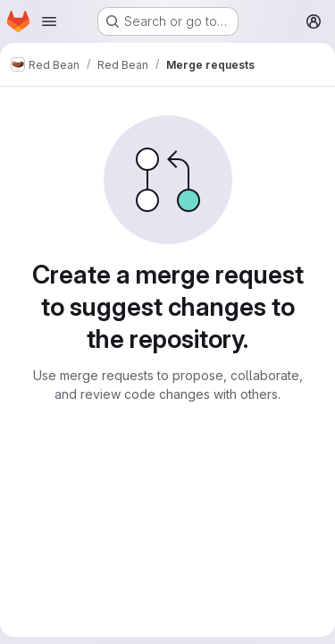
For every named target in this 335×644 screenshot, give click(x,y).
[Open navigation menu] (49, 21)
